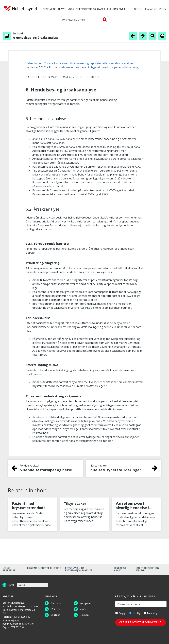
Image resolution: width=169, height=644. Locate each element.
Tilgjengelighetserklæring (44, 568)
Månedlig (150, 613)
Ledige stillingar (9, 569)
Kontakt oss (151, 9)
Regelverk (49, 9)
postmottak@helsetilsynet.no (18, 624)
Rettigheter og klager (91, 9)
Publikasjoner (116, 9)
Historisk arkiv (120, 569)
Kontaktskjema (11, 620)
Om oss (138, 9)
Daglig (120, 613)
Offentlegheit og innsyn (148, 569)
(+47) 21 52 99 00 (21, 617)
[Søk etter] (84, 20)
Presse (163, 9)
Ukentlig (135, 613)
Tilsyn (62, 9)
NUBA (71, 9)
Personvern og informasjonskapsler (79, 569)
